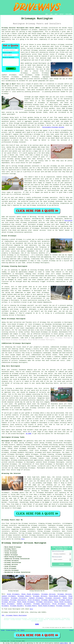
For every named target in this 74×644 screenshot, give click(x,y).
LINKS (51, 14)
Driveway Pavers (31, 606)
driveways (35, 454)
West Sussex (32, 466)
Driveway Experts (24, 596)
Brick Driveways (34, 600)
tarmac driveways (42, 75)
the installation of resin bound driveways (36, 464)
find (7, 523)
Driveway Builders (17, 606)
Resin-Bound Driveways (58, 596)
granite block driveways (46, 462)
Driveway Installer (53, 598)
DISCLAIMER (69, 14)
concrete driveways (40, 73)
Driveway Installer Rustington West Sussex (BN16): (21, 28)
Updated (23, 630)
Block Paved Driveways (30, 594)
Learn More (64, 643)
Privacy (71, 630)
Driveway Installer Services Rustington (24, 543)
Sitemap (3, 630)
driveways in (43, 103)
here (23, 539)
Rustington (68, 221)
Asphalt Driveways (9, 596)
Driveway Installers (19, 598)
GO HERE (29, 434)
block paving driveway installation (48, 443)
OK (70, 643)
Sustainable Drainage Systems (53, 127)
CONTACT (62, 14)
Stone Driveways (13, 594)
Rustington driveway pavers (12, 441)
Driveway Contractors (18, 600)
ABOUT (56, 14)
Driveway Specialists (49, 600)
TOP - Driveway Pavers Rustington (14, 615)
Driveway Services (48, 594)
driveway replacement (19, 450)
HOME (47, 14)
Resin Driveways (8, 604)
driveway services (8, 466)
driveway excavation (43, 447)
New (18, 630)
